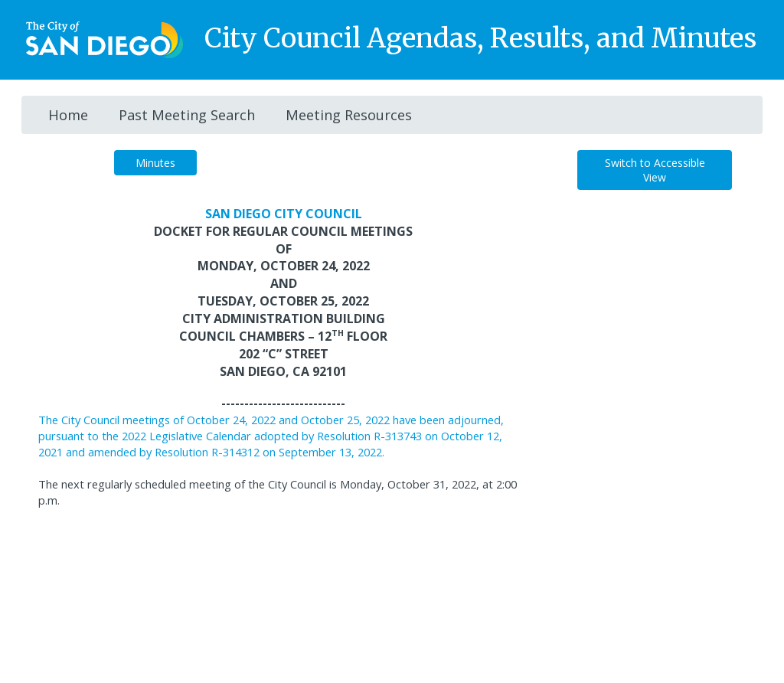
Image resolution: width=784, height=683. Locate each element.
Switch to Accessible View (655, 170)
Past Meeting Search (187, 115)
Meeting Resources (349, 115)
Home (68, 115)
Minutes (155, 163)
